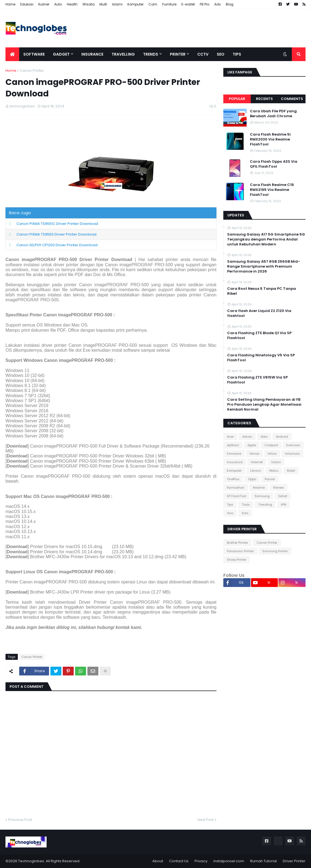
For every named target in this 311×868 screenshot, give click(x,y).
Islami (117, 4)
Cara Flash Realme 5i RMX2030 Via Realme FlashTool (270, 139)
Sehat (283, 496)
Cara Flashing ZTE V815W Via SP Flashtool (257, 380)
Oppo (252, 479)
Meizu (274, 471)
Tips (230, 505)
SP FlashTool (236, 496)
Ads (218, 4)
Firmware (234, 454)
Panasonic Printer (240, 551)
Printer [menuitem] (178, 54)
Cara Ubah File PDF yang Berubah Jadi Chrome (273, 114)
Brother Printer (237, 543)
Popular (237, 99)
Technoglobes (31, 861)
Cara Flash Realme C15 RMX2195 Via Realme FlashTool (272, 190)
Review (279, 488)
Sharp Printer (237, 560)
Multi (103, 4)
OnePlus (233, 479)
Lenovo (256, 471)
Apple (252, 445)
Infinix (272, 454)
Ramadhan (236, 488)
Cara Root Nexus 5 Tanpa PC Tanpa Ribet (262, 291)
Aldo (264, 437)
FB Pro (205, 4)
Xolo (245, 513)
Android (282, 437)
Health (72, 4)
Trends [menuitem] (151, 54)
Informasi (292, 454)
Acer (230, 437)
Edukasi (27, 4)
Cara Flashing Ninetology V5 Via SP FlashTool (261, 358)
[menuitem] (12, 54)
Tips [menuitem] (237, 54)
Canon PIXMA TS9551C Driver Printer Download (57, 224)
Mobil (291, 471)
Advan (247, 437)
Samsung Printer (275, 551)
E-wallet (188, 4)
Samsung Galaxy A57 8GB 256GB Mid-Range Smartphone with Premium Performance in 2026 (264, 267)
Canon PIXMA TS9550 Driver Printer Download (56, 234)
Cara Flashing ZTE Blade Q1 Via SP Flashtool (259, 336)
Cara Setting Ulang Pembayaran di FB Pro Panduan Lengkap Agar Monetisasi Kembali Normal (264, 405)
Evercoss (293, 445)
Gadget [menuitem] (61, 54)
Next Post (206, 820)
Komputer (135, 4)
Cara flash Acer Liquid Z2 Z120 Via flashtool (259, 313)
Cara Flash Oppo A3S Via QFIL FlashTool (274, 164)
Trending (265, 505)
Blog (230, 4)
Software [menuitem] (34, 54)
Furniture (169, 4)
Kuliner (44, 4)
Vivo (230, 513)
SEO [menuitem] (221, 54)
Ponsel (270, 479)
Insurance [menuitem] (92, 54)
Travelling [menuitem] (123, 54)
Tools (246, 505)
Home (10, 4)
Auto (58, 4)
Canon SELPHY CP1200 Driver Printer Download (57, 245)
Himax (254, 454)
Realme (259, 488)
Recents (264, 99)
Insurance (235, 462)
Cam (153, 4)
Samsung (262, 496)
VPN (283, 505)
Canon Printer (32, 71)
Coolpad (271, 445)
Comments (292, 99)
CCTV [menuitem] (203, 54)
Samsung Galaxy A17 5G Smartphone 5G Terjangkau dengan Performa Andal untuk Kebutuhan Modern (266, 239)
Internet (257, 462)
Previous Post (20, 820)
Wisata (89, 4)
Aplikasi (233, 445)
